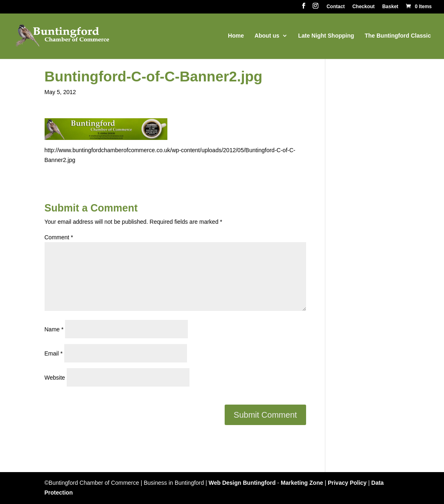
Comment (59, 237)
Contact (336, 7)
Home (236, 36)
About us (267, 36)
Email (54, 353)
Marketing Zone (302, 483)
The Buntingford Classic (398, 36)
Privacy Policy (347, 483)
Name (54, 329)
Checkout (364, 7)
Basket (390, 7)
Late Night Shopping (326, 36)
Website (55, 378)
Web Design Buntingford (242, 483)
